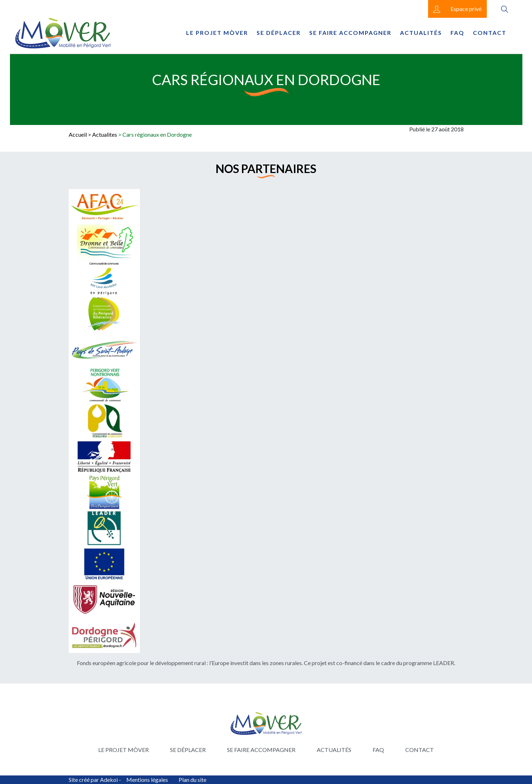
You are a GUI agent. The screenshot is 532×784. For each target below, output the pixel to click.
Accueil (78, 134)
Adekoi (109, 780)
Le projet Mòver (217, 33)
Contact (490, 33)
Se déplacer (279, 33)
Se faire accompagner (350, 33)
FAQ (457, 33)
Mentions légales (147, 780)
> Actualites (102, 134)
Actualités (421, 33)
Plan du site (193, 780)
